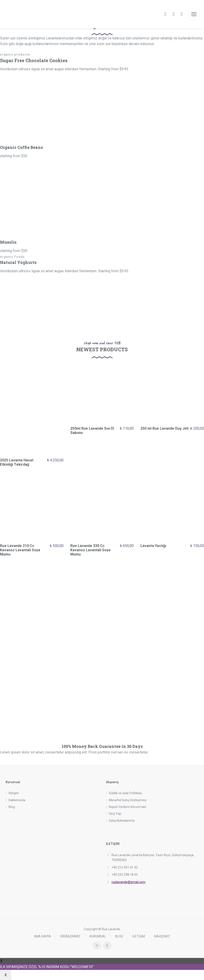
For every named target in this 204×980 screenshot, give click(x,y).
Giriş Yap (115, 814)
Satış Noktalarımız (122, 821)
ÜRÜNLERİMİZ (70, 936)
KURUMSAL (98, 936)
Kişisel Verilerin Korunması (127, 807)
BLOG (119, 936)
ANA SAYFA (42, 936)
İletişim (14, 793)
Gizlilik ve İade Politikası (125, 793)
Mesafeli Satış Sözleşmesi (128, 800)
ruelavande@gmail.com (128, 882)
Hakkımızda (17, 800)
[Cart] (174, 14)
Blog (12, 807)
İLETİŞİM (139, 936)
